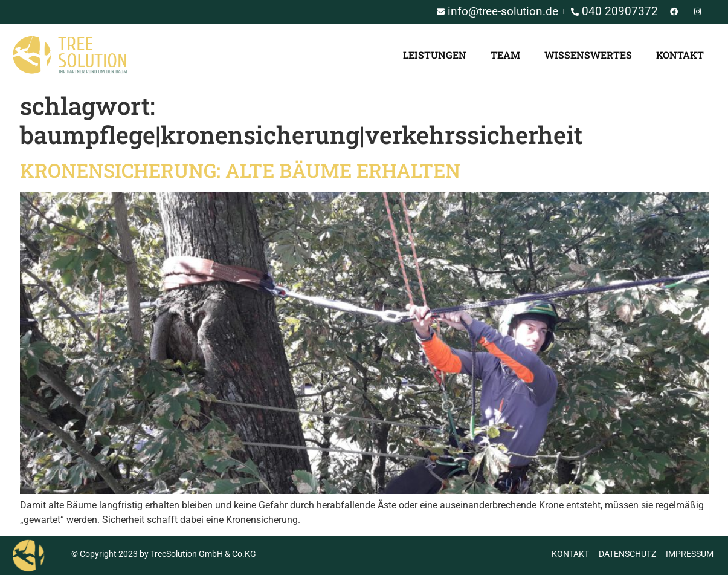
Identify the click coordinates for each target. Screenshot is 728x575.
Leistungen (435, 55)
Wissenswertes (588, 55)
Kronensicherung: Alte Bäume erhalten (240, 170)
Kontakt (680, 55)
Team (505, 55)
